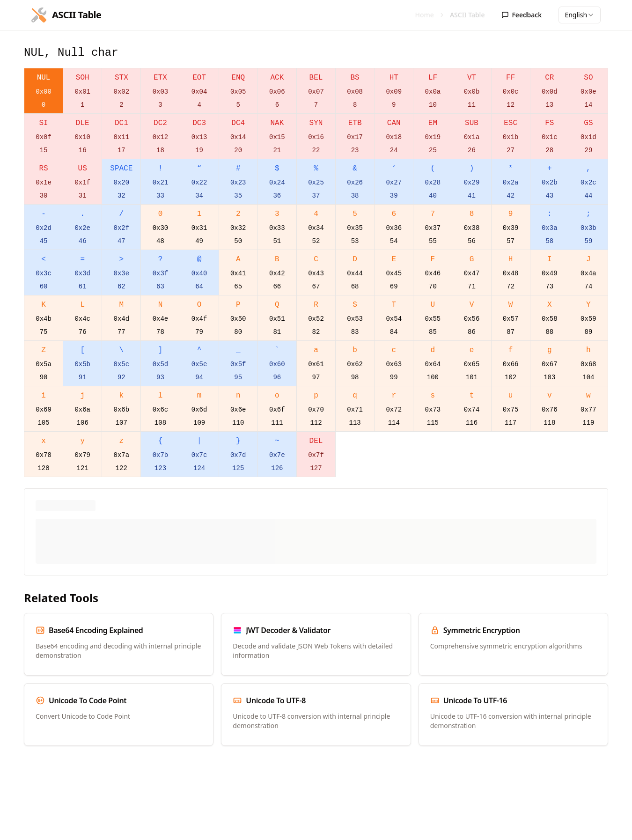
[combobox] (580, 15)
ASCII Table (467, 15)
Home (425, 15)
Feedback (522, 15)
